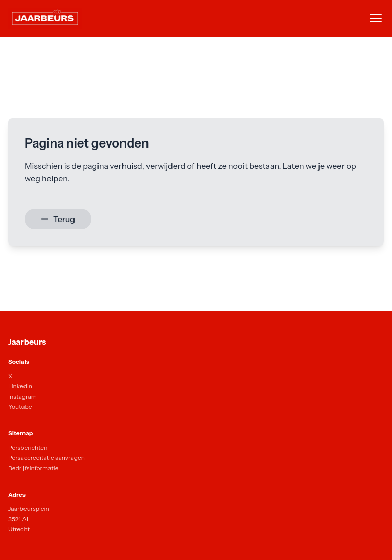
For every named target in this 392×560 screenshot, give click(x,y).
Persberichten (28, 447)
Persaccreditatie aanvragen (46, 458)
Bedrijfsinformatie (33, 468)
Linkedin (20, 386)
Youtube (20, 407)
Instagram (22, 396)
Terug (58, 219)
